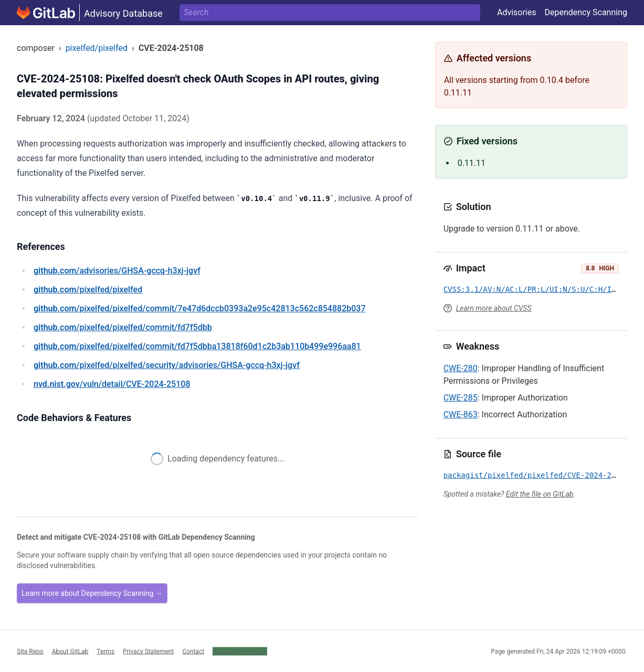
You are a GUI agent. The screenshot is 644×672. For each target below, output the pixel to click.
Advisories (517, 12)
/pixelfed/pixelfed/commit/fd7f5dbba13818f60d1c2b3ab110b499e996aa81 (197, 346)
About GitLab (70, 651)
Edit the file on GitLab (540, 494)
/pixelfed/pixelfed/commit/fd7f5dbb (123, 327)
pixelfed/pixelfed (97, 48)
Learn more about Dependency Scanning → (92, 593)
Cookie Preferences (240, 651)
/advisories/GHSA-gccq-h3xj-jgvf (117, 271)
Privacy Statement (148, 651)
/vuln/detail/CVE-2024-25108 (112, 384)
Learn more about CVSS (494, 308)
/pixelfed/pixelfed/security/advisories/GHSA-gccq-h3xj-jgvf (167, 365)
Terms (105, 651)
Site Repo (30, 651)
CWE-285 (461, 398)
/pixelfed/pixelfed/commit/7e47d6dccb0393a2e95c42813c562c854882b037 (200, 308)
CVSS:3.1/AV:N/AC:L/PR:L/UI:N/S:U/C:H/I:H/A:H (541, 289)
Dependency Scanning (586, 12)
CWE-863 (461, 414)
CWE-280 (461, 368)
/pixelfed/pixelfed (88, 290)
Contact (193, 651)
